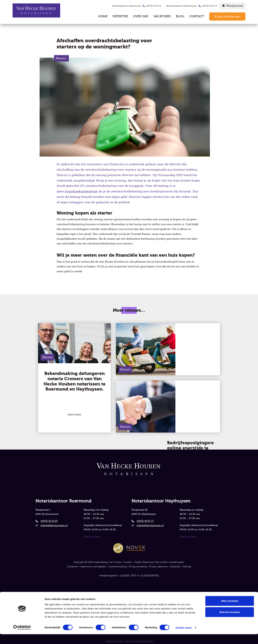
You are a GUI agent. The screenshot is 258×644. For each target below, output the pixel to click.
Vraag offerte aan (227, 16)
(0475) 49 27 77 (210, 6)
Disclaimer (72, 562)
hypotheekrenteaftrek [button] (81, 192)
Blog (180, 16)
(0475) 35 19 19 (154, 6)
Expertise (120, 16)
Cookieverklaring (118, 562)
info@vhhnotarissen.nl (54, 520)
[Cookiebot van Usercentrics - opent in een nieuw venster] (22, 637)
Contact (197, 16)
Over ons (141, 16)
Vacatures (162, 16)
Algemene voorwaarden (93, 562)
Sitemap (187, 562)
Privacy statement (158, 562)
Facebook (175, 562)
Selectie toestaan (230, 622)
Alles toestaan (230, 611)
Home (103, 16)
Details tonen (184, 637)
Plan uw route (92, 532)
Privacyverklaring (138, 562)
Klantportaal (235, 6)
